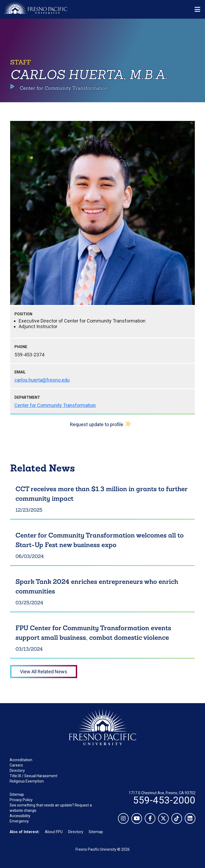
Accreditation (21, 760)
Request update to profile (97, 424)
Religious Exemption (27, 781)
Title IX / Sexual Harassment (33, 776)
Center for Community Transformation (55, 405)
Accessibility (20, 816)
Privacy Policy (21, 800)
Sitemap (17, 794)
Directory (17, 771)
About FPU (54, 832)
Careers (16, 765)
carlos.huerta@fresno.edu (42, 380)
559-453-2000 (164, 800)
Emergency (19, 821)
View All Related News (44, 672)
